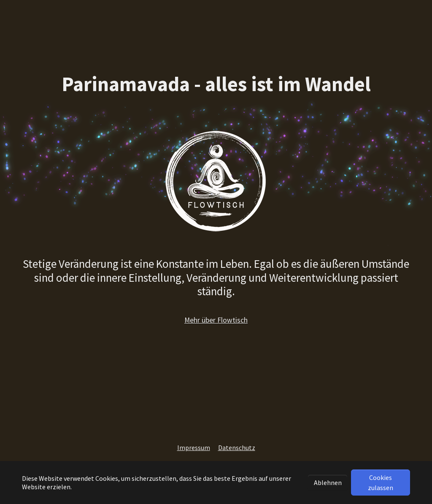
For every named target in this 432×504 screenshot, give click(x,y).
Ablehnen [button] (328, 482)
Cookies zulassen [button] (381, 482)
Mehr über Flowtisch (216, 320)
